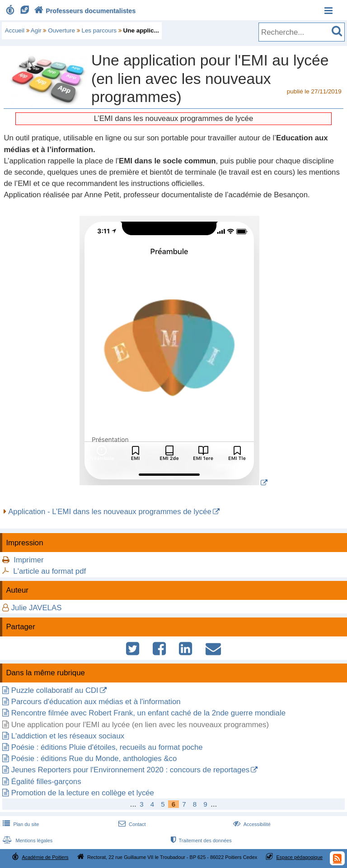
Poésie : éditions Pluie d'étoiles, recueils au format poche (107, 747)
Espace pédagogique (300, 857)
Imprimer (28, 560)
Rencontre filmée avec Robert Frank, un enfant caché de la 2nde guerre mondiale (148, 713)
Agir (36, 30)
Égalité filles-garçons (46, 782)
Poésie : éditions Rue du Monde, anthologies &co (94, 759)
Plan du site (20, 824)
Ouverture (61, 30)
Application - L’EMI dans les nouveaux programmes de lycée (110, 512)
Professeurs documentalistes (84, 11)
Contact (131, 824)
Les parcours (99, 30)
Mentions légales (27, 840)
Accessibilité (251, 824)
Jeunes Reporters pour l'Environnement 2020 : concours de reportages (130, 770)
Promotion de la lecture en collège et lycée (83, 793)
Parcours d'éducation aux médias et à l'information (96, 702)
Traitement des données (200, 840)
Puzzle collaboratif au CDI (55, 690)
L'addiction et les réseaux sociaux (68, 736)
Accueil (15, 30)
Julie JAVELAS (37, 608)
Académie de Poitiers (45, 857)
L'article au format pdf (49, 571)
